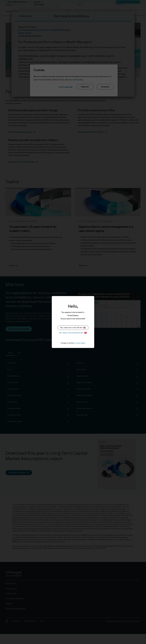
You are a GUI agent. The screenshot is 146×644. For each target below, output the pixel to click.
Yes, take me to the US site (73, 328)
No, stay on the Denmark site (73, 333)
